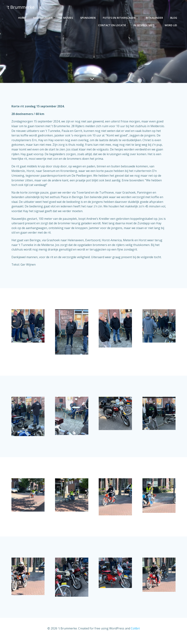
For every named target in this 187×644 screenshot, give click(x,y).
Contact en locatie (112, 25)
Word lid (171, 25)
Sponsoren (88, 18)
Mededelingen (45, 18)
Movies (68, 18)
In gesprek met (146, 25)
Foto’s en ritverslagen (121, 18)
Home (22, 18)
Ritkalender (155, 18)
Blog (174, 18)
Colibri (135, 633)
